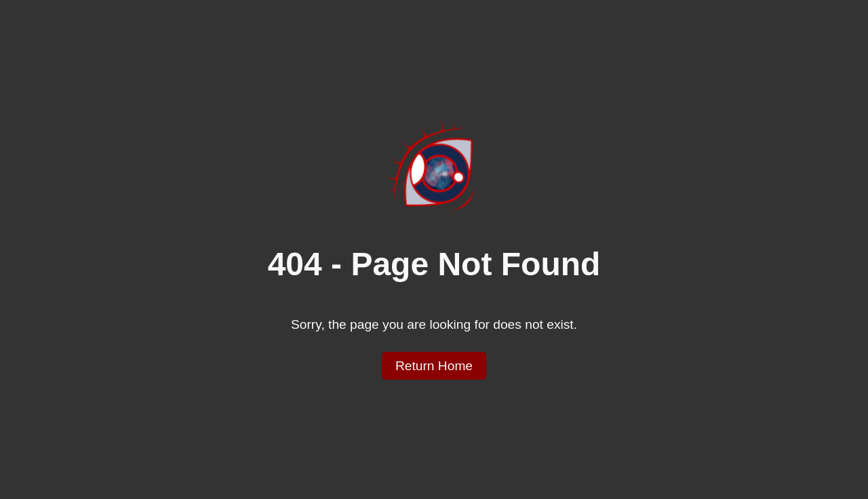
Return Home (434, 366)
